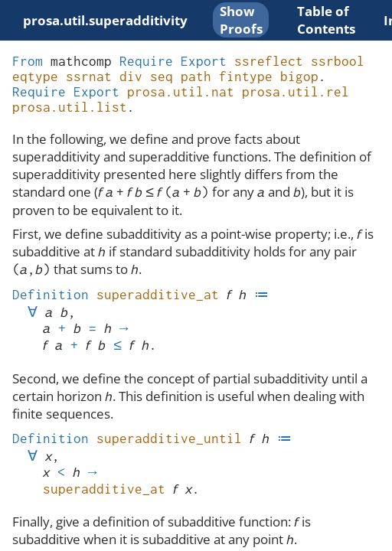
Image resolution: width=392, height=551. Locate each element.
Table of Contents (326, 20)
